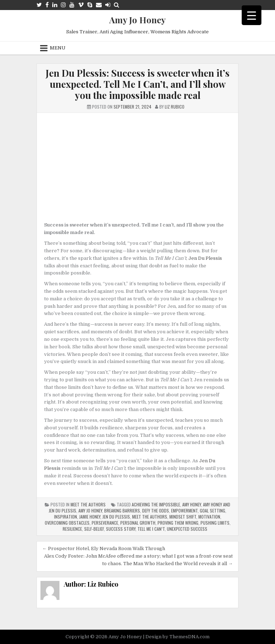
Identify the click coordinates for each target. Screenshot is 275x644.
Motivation (209, 517)
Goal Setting (213, 511)
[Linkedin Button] (55, 5)
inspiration (66, 517)
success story (121, 529)
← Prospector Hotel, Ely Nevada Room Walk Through (104, 548)
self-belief (94, 529)
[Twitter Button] (39, 5)
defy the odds (156, 511)
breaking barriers (122, 511)
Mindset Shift (183, 517)
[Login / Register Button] (108, 5)
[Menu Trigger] (252, 15)
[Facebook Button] (47, 5)
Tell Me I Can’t (151, 529)
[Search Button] (117, 5)
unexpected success (187, 529)
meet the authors (150, 517)
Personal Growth (138, 523)
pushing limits (215, 523)
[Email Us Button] (99, 5)
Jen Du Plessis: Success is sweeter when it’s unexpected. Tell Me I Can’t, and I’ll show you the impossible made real (137, 84)
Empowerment (184, 511)
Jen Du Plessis (205, 258)
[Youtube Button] (72, 5)
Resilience (72, 529)
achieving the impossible (156, 504)
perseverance (105, 523)
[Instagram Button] (63, 5)
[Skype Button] (90, 5)
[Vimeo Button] (81, 5)
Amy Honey (192, 504)
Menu (58, 48)
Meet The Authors (88, 504)
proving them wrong (178, 523)
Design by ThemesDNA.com (177, 637)
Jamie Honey (90, 517)
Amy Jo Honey (137, 20)
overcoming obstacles (67, 523)
